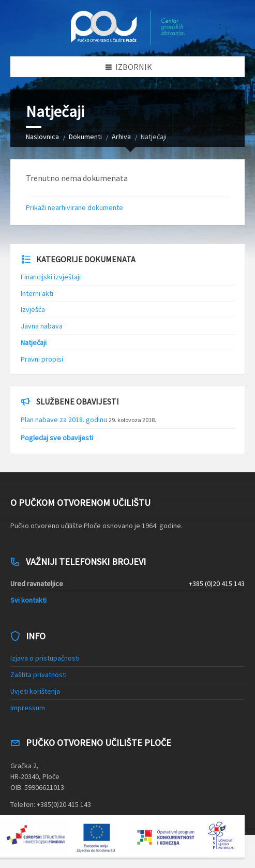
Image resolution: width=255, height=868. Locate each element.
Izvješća (33, 309)
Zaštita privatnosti (39, 675)
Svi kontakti (28, 600)
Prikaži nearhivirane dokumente (74, 207)
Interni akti (37, 293)
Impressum (28, 708)
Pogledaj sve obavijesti (57, 438)
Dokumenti (85, 137)
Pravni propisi (42, 359)
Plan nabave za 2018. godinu (64, 420)
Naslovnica (42, 137)
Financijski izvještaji (51, 277)
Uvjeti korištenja (35, 691)
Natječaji (34, 342)
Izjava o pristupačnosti (45, 658)
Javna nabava (42, 326)
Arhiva (121, 137)
